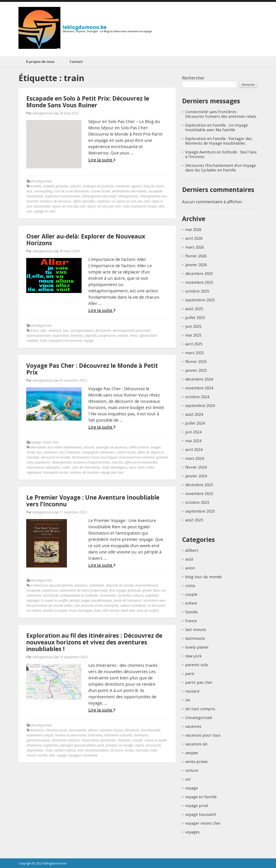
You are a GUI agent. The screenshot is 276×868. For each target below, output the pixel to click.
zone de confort (148, 610)
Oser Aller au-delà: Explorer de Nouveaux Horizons (86, 240)
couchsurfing (43, 191)
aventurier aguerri (129, 186)
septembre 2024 (200, 405)
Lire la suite (102, 160)
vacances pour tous (203, 735)
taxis (132, 467)
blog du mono (154, 186)
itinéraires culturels (118, 735)
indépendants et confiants (79, 595)
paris (190, 674)
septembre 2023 (200, 511)
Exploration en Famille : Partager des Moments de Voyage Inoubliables (219, 141)
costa (190, 586)
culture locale (126, 452)
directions (132, 730)
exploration (61, 336)
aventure (55, 330)
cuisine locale (100, 191)
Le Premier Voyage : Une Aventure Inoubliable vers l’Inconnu (93, 501)
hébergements (128, 196)
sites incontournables (93, 750)
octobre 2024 (197, 397)
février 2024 (196, 467)
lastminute (195, 638)
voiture (192, 770)
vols (29, 211)
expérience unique (40, 735)
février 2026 (196, 256)
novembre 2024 (199, 388)
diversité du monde (120, 585)
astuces (76, 186)
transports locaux (144, 206)
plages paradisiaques (97, 600)
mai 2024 (193, 441)
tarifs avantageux (115, 467)
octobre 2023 (197, 502)
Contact (76, 62)
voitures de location (85, 472)
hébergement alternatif (99, 196)
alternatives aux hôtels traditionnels (56, 447)
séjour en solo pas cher (104, 206)
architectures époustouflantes (51, 585)
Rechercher (193, 78)
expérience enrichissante (63, 196)
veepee (192, 753)
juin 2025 (193, 326)
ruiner (66, 467)
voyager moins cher (45, 442)
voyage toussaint (201, 814)
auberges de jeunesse (98, 186)
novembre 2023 (199, 494)
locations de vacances (55, 201)
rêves (133, 336)
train (126, 206)
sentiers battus (65, 750)
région (139, 745)
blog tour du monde (203, 577)
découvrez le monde (55, 457)
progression (107, 336)
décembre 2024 (199, 379)
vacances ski (196, 744)
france (191, 621)
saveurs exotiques (133, 605)
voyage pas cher (112, 472)
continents (96, 585)
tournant (142, 750)
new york (193, 656)
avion (190, 568)
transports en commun (65, 341)
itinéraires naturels (66, 740)
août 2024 (194, 414)
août (189, 559)
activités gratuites (56, 186)
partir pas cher (199, 682)
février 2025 (196, 361)
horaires (77, 336)
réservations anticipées (43, 467)
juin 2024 (193, 432)
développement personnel (131, 330)
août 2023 (194, 520)
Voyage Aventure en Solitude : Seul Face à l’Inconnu (221, 154)
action (34, 330)
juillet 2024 (195, 423)
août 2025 (194, 309)
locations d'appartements (91, 462)
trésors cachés (37, 755)
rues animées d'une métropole (96, 605)
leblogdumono (43, 113)
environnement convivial (137, 457)
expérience (50, 590)
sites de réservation (86, 467)
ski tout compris (200, 709)
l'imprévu (124, 740)
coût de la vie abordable (71, 191)
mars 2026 (195, 247)
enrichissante (151, 730)
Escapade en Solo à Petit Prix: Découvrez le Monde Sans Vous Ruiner (88, 102)
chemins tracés (56, 730)
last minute (196, 630)
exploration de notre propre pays (84, 590)
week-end (128, 610)
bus (29, 191)
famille (191, 612)
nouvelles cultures (131, 595)
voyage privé (197, 806)
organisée (51, 745)
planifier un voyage (119, 745)
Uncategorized (41, 181)
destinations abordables (129, 191)
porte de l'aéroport (128, 600)
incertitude (51, 595)
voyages (192, 832)
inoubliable (108, 595)
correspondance (82, 330)
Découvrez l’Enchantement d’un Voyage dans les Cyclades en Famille (221, 168)
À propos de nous (40, 62)
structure (117, 750)
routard (192, 691)
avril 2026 (194, 238)
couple (191, 594)
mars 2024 (195, 458)
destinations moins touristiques (95, 457)
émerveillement (146, 585)
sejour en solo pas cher (69, 206)
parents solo (197, 665)
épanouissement (39, 336)
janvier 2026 (196, 265)
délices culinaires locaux (106, 730)
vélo (161, 206)
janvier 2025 (196, 370)
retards (123, 336)
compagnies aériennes (98, 452)
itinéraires (95, 735)
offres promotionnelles (141, 462)
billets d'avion (139, 447)
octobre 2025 (197, 291)
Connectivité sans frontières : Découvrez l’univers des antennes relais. (221, 114)
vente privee (196, 762)
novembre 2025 (199, 282)
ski (188, 700)
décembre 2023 (199, 485)
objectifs (91, 336)
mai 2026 (193, 229)
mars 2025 (195, 353)
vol (188, 779)
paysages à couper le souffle (47, 600)
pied (100, 745)
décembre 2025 (199, 273)
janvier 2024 (196, 476)
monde (137, 740)
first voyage (118, 590)
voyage (89, 341)
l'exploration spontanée (98, 740)
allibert (192, 550)
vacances (193, 726)
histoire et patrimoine (71, 735)
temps (129, 750)
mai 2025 (193, 335)
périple (74, 600)
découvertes (78, 730)
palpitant (152, 595)
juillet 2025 (195, 317)
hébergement (61, 462)
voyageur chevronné (83, 755)
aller (44, 330)
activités (35, 186)
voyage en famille (201, 797)
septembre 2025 (200, 300)
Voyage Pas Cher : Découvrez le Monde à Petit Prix (92, 369)
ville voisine (111, 610)
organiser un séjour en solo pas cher (123, 201)
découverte (103, 330)
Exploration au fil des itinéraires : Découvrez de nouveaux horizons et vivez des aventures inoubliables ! (94, 642)
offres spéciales (84, 201)
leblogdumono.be (85, 27)
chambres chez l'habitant (62, 452)
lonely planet (197, 647)
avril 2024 (194, 450)
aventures (37, 730)
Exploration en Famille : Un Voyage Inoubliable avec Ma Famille (217, 127)
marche (117, 462)
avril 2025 (194, 344)
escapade (34, 590)
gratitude (134, 590)
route (49, 750)
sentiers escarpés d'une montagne (68, 610)
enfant (191, 603)
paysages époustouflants (78, 745)
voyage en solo (45, 211)
